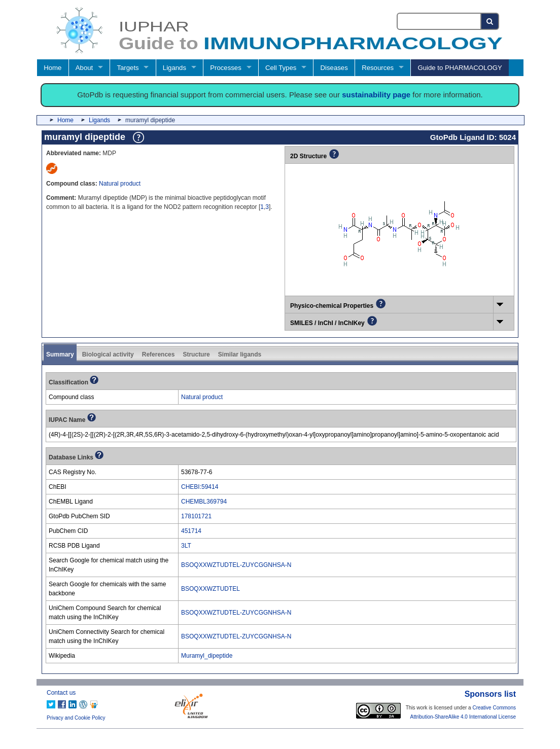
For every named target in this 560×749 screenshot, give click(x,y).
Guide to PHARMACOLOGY (460, 68)
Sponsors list (490, 694)
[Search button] (490, 21)
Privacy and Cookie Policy (76, 718)
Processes (226, 68)
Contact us (61, 693)
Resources (378, 68)
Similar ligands (240, 354)
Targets (128, 68)
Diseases (334, 68)
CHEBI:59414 (200, 487)
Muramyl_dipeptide (207, 656)
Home (52, 68)
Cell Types (281, 68)
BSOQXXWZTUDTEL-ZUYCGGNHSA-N (236, 565)
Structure (196, 354)
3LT (186, 546)
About (84, 68)
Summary (60, 354)
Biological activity (108, 354)
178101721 (196, 516)
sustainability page (376, 95)
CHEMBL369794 (204, 502)
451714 (191, 531)
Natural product (120, 184)
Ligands (174, 68)
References (159, 354)
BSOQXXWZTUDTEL (211, 589)
